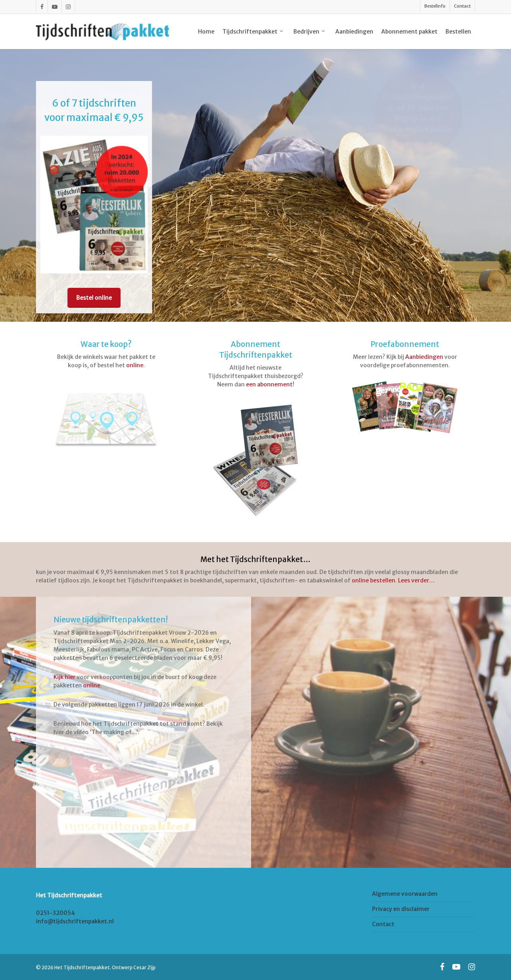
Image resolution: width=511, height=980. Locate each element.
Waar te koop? (106, 344)
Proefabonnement (405, 344)
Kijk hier (64, 677)
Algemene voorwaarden (405, 894)
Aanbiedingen (424, 357)
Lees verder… (416, 580)
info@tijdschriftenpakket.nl (75, 921)
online (135, 365)
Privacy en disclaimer (401, 909)
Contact (383, 924)
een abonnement (269, 384)
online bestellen (373, 580)
